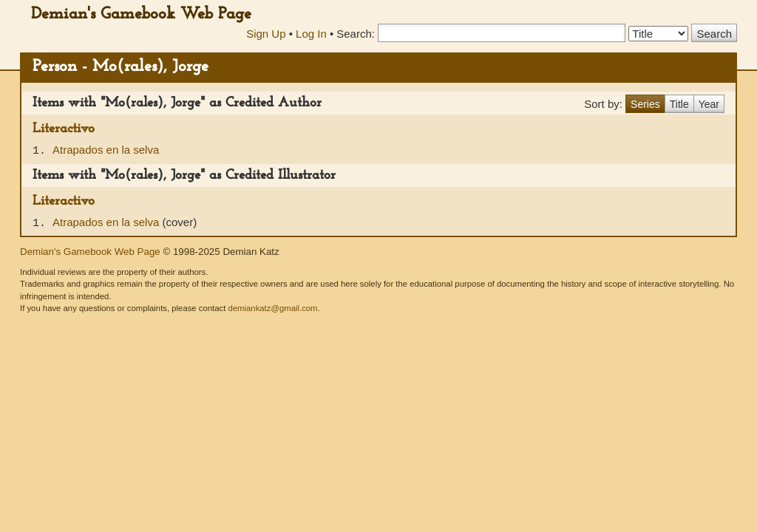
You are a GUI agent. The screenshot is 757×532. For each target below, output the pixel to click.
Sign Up (266, 34)
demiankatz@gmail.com (272, 308)
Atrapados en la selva (106, 150)
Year (709, 104)
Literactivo (64, 129)
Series (645, 104)
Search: (356, 34)
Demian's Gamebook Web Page (141, 14)
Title (679, 104)
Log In (311, 34)
